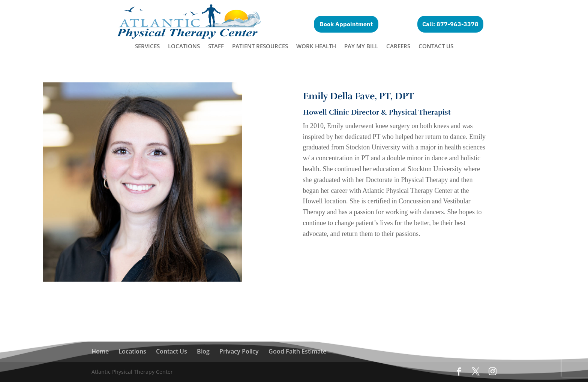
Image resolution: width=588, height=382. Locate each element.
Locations (184, 47)
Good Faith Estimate (297, 351)
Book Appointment (346, 24)
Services (147, 47)
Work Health (316, 47)
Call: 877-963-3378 (450, 24)
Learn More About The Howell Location (384, 253)
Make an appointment (364, 280)
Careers (398, 47)
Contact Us (436, 47)
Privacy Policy (239, 351)
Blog (203, 351)
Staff (216, 47)
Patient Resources (260, 47)
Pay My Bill (361, 47)
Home (100, 351)
